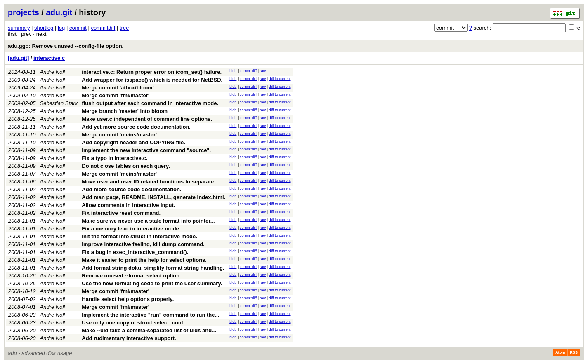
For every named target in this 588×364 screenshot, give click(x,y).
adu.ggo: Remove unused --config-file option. (66, 46)
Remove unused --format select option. (131, 276)
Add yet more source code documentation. (136, 127)
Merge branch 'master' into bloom (125, 111)
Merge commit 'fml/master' (116, 95)
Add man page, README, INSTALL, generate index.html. (153, 197)
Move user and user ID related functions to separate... (150, 182)
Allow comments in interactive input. (128, 205)
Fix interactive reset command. (121, 213)
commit (78, 28)
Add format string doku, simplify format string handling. (153, 268)
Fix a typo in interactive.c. (115, 158)
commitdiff (103, 28)
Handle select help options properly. (128, 299)
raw (263, 71)
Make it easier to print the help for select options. (144, 260)
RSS (574, 352)
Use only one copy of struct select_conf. (133, 323)
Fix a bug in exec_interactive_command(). (135, 252)
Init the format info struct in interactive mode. (139, 236)
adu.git (59, 12)
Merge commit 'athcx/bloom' (118, 88)
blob (233, 71)
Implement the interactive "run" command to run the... (150, 315)
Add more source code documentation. (131, 189)
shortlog (44, 28)
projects (24, 12)
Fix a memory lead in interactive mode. (131, 229)
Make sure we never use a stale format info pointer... (148, 221)
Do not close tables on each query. (126, 166)
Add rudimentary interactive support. (129, 338)
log (61, 28)
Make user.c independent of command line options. (147, 119)
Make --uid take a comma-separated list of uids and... (149, 330)
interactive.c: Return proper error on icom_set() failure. (152, 72)
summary (19, 28)
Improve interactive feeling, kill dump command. (143, 244)
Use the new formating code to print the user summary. (152, 283)
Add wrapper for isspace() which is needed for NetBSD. (152, 80)
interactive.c (49, 58)
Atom (560, 352)
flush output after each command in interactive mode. (150, 103)
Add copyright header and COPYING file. (133, 142)
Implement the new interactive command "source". (146, 150)
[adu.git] (18, 58)
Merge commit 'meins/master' (119, 135)
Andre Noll (53, 72)
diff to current (280, 79)
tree (124, 28)
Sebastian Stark (59, 103)
